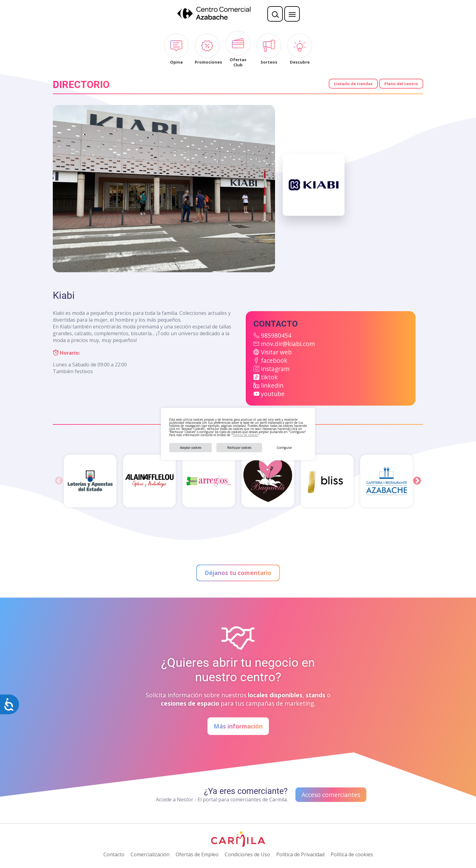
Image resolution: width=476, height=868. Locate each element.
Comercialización (150, 854)
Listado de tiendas (353, 84)
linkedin (272, 385)
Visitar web (276, 352)
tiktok (269, 377)
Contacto (114, 854)
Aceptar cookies (191, 448)
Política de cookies (245, 435)
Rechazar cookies (239, 448)
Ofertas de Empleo (197, 854)
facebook (274, 360)
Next (417, 481)
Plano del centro (401, 84)
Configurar (284, 448)
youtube (273, 394)
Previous (59, 481)
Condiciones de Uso (247, 854)
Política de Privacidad (300, 854)
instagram (275, 369)
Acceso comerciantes (331, 795)
